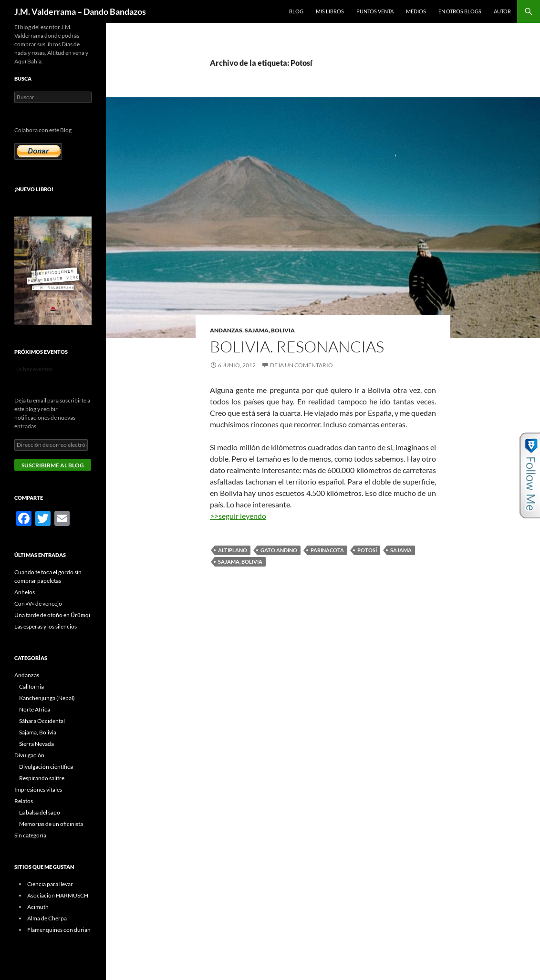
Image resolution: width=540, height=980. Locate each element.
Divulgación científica (46, 767)
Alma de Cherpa (47, 918)
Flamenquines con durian (59, 930)
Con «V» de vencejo (38, 603)
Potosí (367, 550)
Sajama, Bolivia (270, 330)
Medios (416, 11)
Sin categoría (30, 835)
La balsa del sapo (40, 812)
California (31, 686)
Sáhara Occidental (42, 721)
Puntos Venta (375, 11)
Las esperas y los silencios (46, 626)
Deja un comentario (301, 365)
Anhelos (25, 592)
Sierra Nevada (36, 744)
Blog (296, 11)
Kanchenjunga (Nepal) (47, 698)
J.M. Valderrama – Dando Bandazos (80, 11)
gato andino (279, 550)
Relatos (24, 801)
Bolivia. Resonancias (297, 346)
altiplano (233, 550)
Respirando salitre (42, 778)
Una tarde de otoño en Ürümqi (52, 615)
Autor (502, 11)
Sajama (401, 550)
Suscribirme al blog (53, 465)
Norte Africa (35, 709)
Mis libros (330, 11)
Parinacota (327, 550)
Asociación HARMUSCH (58, 895)
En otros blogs (460, 11)
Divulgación (29, 755)
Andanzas (226, 330)
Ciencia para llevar (50, 884)
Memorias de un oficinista (51, 824)
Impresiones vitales (38, 789)
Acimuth (38, 907)
